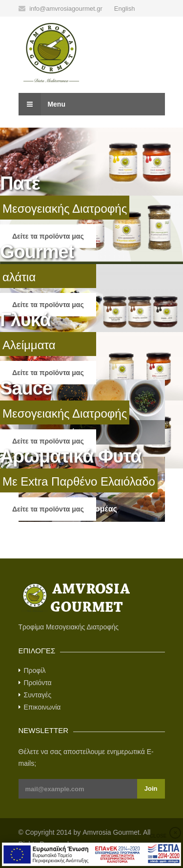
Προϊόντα (38, 683)
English (125, 9)
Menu (42, 104)
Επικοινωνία (42, 707)
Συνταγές (38, 695)
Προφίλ (35, 670)
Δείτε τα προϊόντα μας (48, 236)
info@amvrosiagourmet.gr (66, 9)
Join (151, 789)
